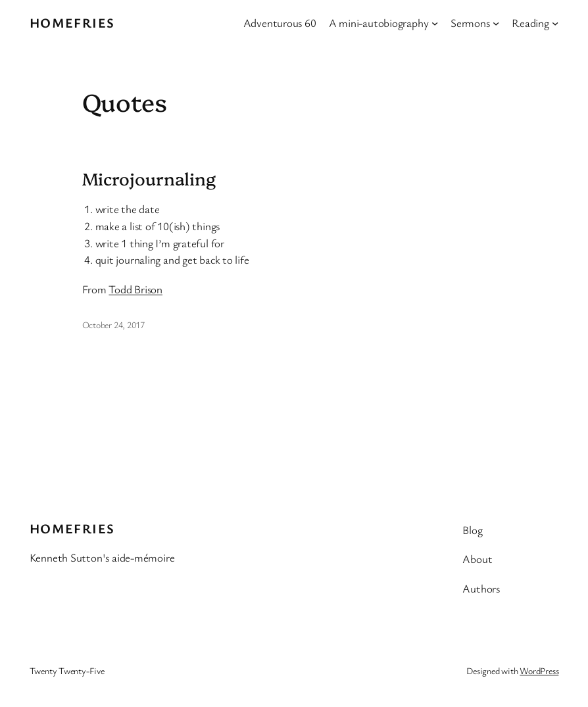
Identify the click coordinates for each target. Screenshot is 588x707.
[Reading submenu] (555, 23)
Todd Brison (135, 289)
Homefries (72, 23)
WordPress (539, 670)
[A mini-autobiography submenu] (435, 23)
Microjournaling (149, 179)
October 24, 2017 (113, 325)
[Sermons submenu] (496, 23)
